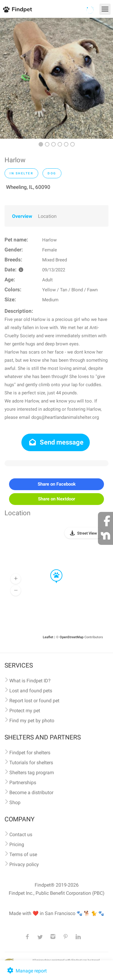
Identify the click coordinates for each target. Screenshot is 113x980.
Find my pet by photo (32, 721)
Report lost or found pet (34, 701)
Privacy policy (24, 864)
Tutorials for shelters (31, 763)
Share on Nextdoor (56, 499)
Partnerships (23, 783)
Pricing (17, 844)
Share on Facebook (57, 484)
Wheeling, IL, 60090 (28, 187)
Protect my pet (25, 711)
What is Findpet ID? (30, 681)
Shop (15, 802)
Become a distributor (31, 792)
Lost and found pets (31, 691)
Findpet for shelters (30, 753)
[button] (52, 570)
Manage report (26, 971)
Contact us (21, 834)
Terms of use (23, 854)
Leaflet (48, 637)
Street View (87, 533)
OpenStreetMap (72, 637)
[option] (56, 78)
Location (47, 216)
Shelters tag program (32, 773)
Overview (22, 216)
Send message (56, 442)
